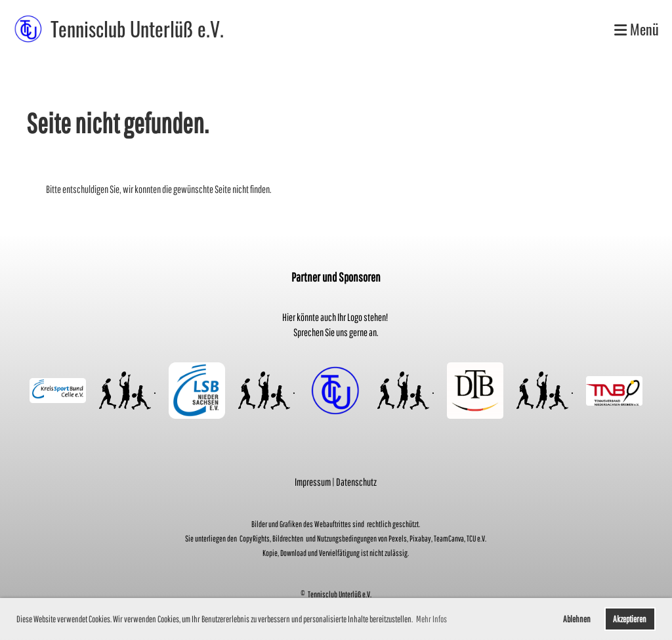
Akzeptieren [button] (630, 619)
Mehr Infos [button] (431, 619)
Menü (637, 29)
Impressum (313, 482)
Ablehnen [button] (577, 619)
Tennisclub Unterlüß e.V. (137, 29)
